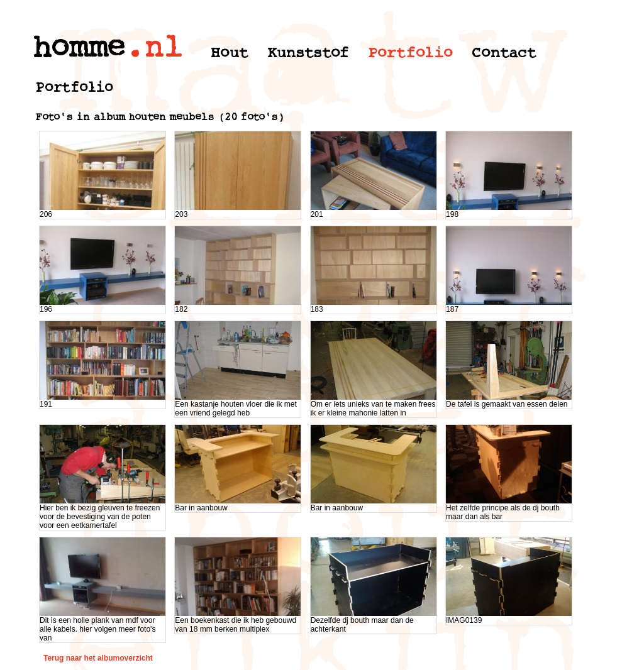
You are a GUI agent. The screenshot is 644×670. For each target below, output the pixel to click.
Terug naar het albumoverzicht (98, 658)
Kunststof (308, 52)
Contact (504, 52)
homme (79, 47)
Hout (230, 52)
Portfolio (410, 52)
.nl (154, 47)
